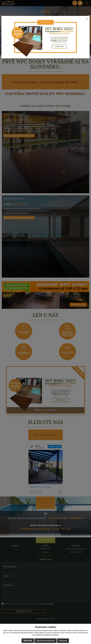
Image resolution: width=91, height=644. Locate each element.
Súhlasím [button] (28, 641)
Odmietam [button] (63, 641)
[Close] (87, 19)
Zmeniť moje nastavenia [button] (45, 641)
